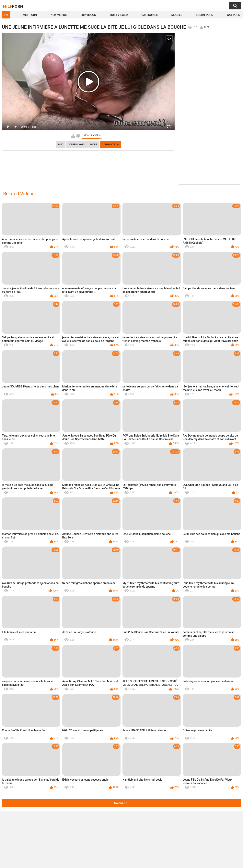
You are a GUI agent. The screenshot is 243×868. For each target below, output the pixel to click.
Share (93, 145)
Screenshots (76, 145)
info (61, 145)
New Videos (59, 15)
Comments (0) (110, 145)
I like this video (73, 136)
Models (177, 15)
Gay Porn (234, 15)
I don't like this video (78, 136)
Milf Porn (30, 15)
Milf (13, 6)
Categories (149, 15)
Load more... (122, 803)
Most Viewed (119, 15)
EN (6, 15)
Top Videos (88, 15)
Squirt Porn (205, 15)
